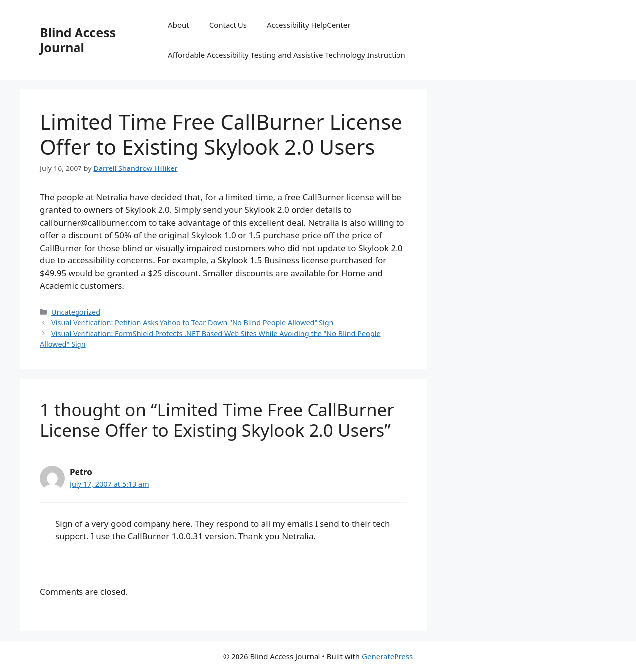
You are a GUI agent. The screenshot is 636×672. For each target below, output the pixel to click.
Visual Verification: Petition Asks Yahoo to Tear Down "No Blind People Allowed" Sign (192, 322)
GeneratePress (387, 656)
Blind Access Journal (78, 40)
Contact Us (228, 25)
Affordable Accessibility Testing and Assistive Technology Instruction (287, 55)
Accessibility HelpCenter (309, 25)
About (179, 25)
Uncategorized (76, 312)
